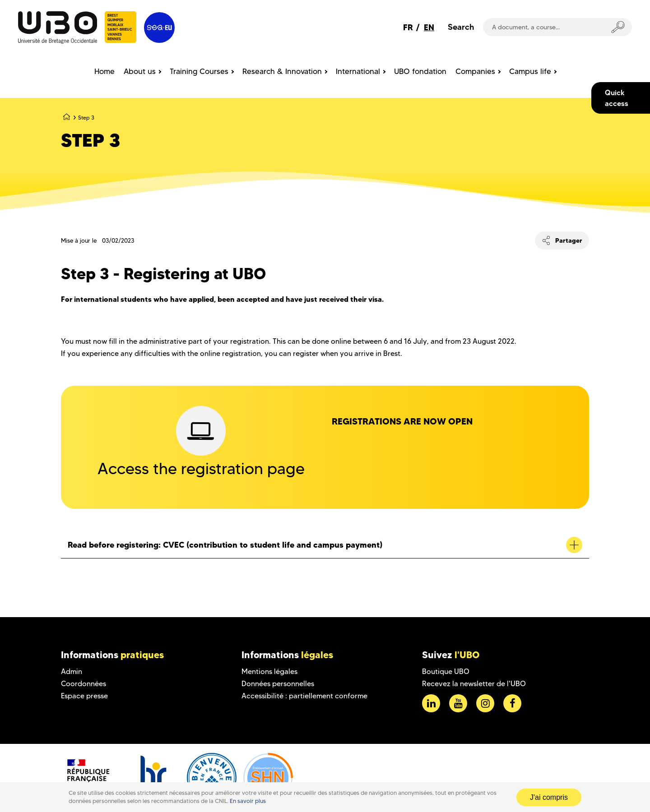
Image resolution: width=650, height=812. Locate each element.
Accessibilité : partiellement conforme (304, 696)
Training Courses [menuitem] (199, 71)
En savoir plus (248, 801)
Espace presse (84, 696)
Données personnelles (278, 684)
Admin (72, 671)
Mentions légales (269, 671)
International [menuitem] (358, 71)
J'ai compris (549, 797)
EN (429, 27)
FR (408, 27)
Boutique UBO (446, 671)
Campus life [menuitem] (530, 71)
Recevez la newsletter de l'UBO (474, 684)
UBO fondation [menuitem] (420, 71)
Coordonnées (84, 684)
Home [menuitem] (104, 71)
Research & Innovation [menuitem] (282, 71)
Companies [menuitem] (475, 71)
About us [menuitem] (140, 71)
